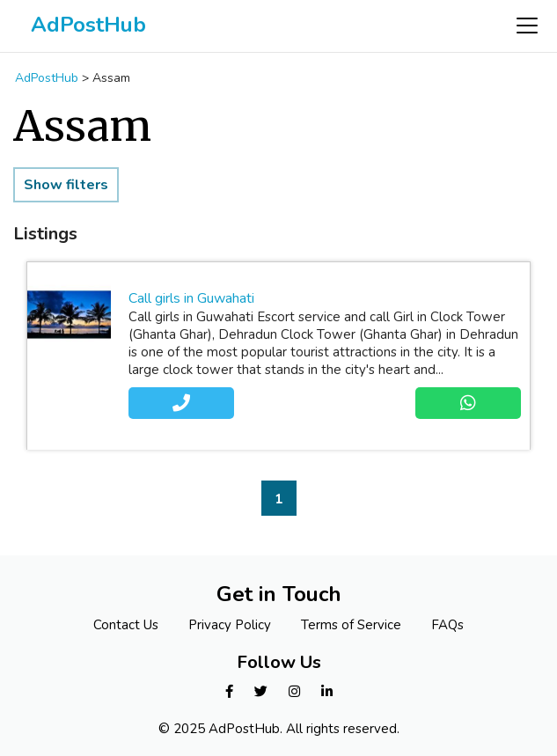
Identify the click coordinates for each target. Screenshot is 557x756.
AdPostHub (88, 25)
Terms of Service (351, 625)
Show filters (66, 185)
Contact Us (126, 625)
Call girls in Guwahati (191, 298)
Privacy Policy (230, 625)
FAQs (447, 625)
